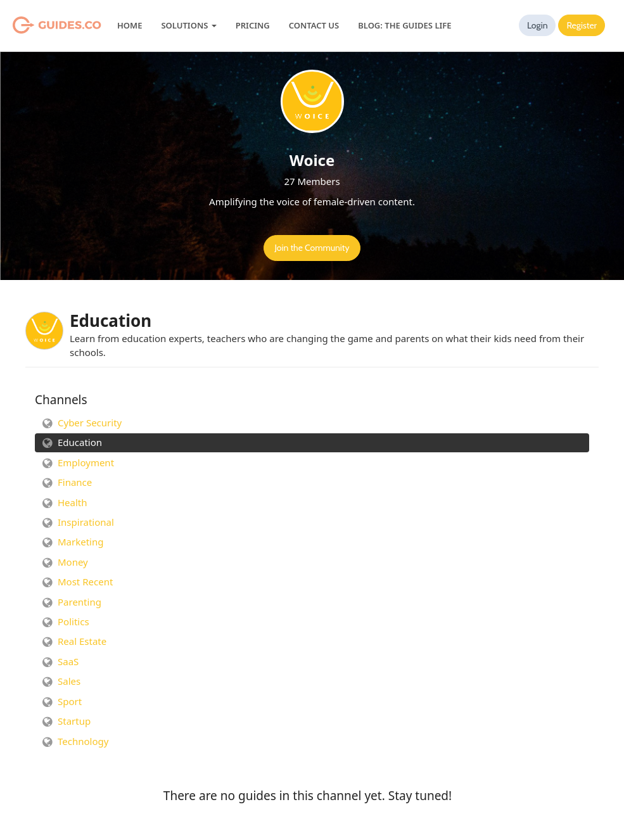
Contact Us (314, 25)
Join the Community (312, 248)
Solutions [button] (188, 25)
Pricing (253, 25)
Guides (41, 25)
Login (538, 25)
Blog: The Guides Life (404, 25)
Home (130, 25)
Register (582, 25)
